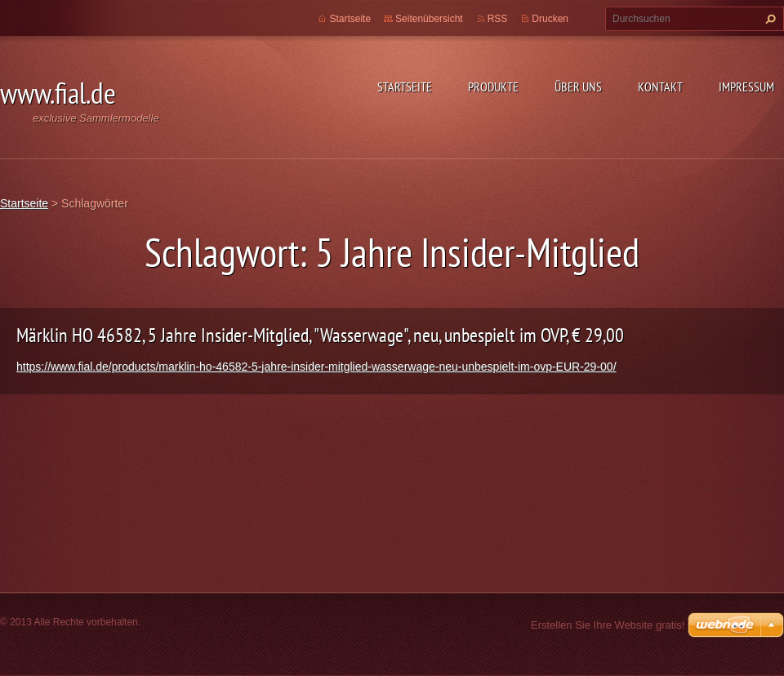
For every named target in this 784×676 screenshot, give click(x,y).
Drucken (550, 19)
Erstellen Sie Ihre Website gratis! (608, 625)
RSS (498, 19)
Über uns (578, 87)
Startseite (405, 87)
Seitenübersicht (429, 19)
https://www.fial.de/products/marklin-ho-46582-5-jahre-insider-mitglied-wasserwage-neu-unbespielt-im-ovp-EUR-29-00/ (316, 367)
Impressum (746, 87)
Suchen (768, 19)
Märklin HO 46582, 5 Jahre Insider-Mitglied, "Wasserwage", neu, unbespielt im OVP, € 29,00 (320, 335)
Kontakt (660, 87)
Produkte (493, 87)
